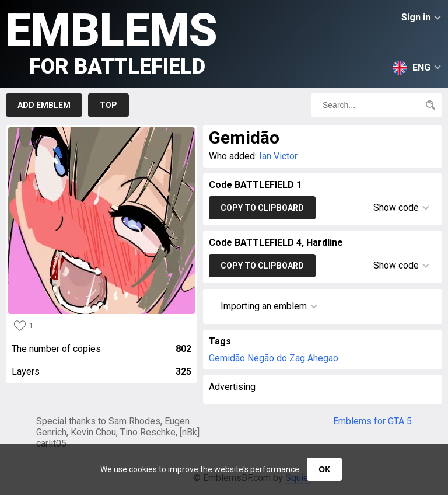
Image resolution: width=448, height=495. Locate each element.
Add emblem (44, 105)
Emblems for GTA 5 (372, 421)
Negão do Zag (276, 358)
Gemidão (227, 358)
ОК (324, 469)
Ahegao (323, 358)
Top (108, 105)
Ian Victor (278, 156)
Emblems (112, 41)
